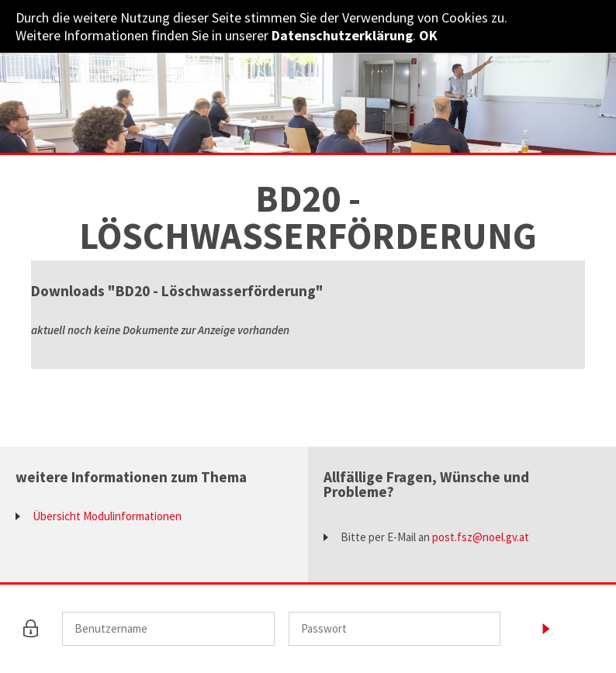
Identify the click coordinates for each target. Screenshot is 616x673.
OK (428, 35)
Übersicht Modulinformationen (107, 516)
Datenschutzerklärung (342, 35)
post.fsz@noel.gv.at (481, 537)
